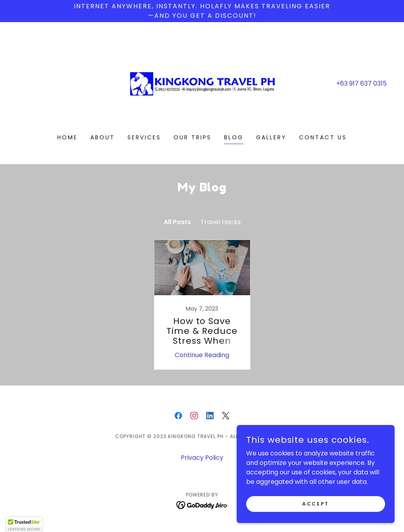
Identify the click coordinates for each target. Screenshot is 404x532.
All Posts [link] (177, 222)
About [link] (103, 137)
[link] (202, 83)
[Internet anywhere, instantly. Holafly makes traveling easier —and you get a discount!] (202, 11)
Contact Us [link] (323, 137)
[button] (24, 525)
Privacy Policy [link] (202, 458)
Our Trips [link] (193, 137)
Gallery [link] (271, 137)
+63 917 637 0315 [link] (361, 83)
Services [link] (144, 137)
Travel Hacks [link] (221, 222)
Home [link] (67, 137)
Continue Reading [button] (202, 355)
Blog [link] (234, 137)
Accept (315, 503)
